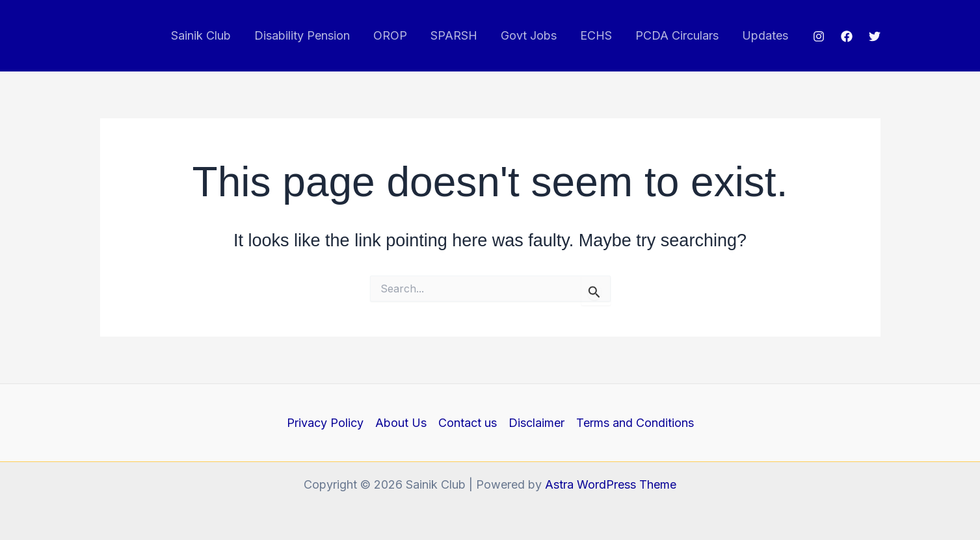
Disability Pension (302, 35)
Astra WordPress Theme (611, 484)
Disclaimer (536, 423)
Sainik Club (201, 35)
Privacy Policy (325, 423)
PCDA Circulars (677, 35)
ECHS (596, 35)
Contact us (468, 423)
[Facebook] (847, 36)
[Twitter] (875, 36)
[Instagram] (819, 36)
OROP (390, 35)
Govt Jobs (529, 35)
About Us (401, 423)
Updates (765, 35)
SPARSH (454, 35)
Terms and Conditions (635, 423)
